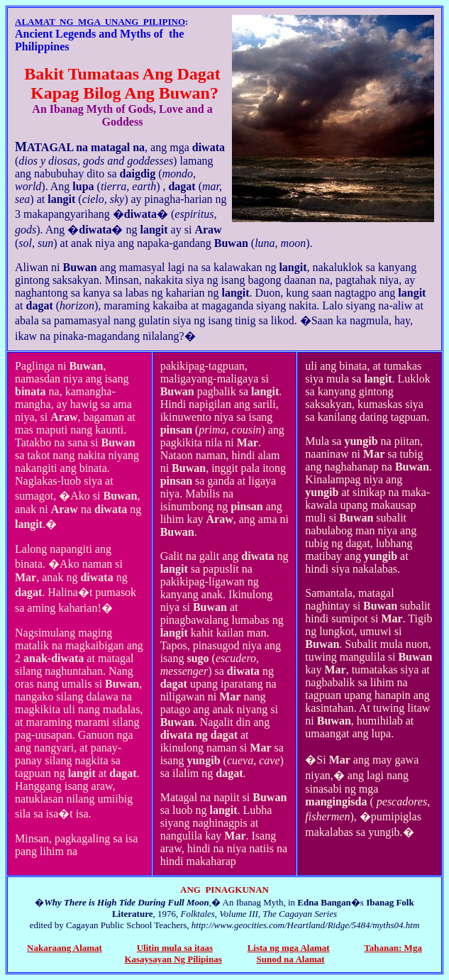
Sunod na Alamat (290, 959)
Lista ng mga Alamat (289, 948)
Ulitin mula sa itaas (175, 948)
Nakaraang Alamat (65, 948)
